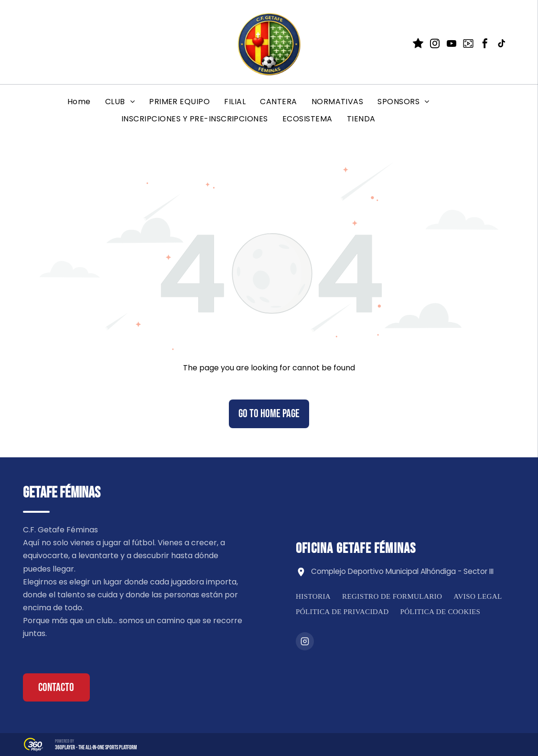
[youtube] (452, 45)
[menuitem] (79, 102)
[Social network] (418, 45)
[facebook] (485, 45)
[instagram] (435, 45)
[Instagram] (305, 641)
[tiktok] (502, 45)
